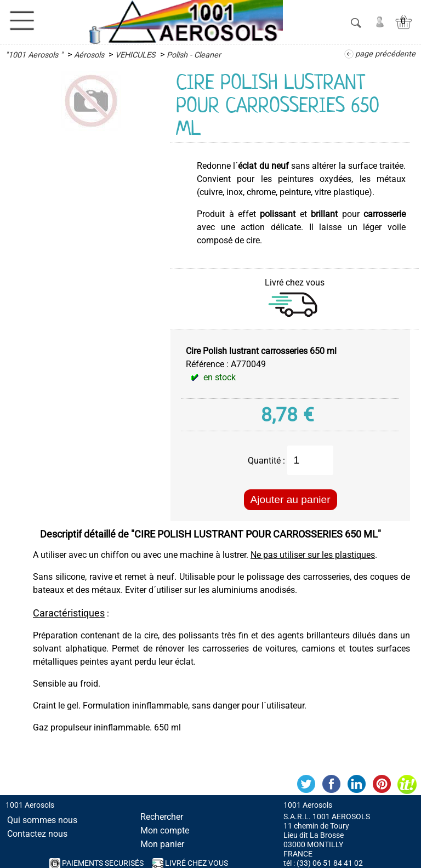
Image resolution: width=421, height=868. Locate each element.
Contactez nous (37, 834)
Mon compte (165, 830)
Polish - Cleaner (194, 55)
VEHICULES (135, 55)
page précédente (385, 54)
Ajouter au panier (291, 499)
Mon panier (162, 844)
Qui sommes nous (42, 820)
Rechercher (162, 817)
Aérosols (89, 55)
